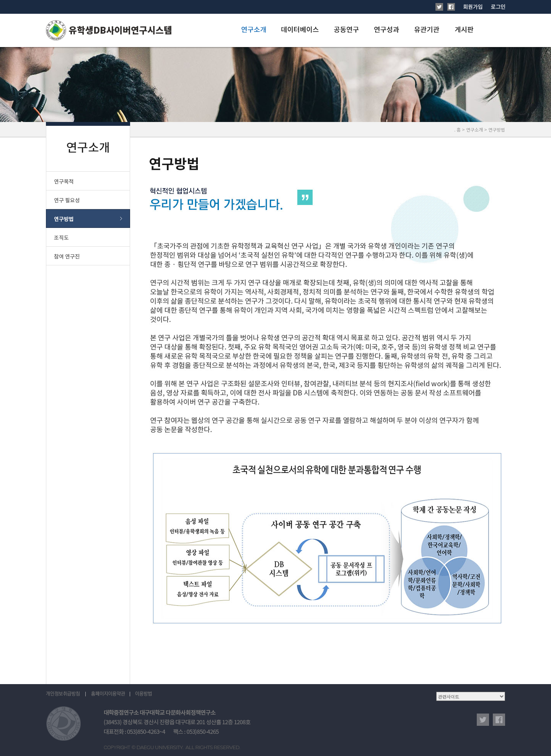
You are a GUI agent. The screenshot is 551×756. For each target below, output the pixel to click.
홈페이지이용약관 (108, 694)
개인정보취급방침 (66, 694)
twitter (483, 720)
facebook (499, 720)
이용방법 (143, 694)
